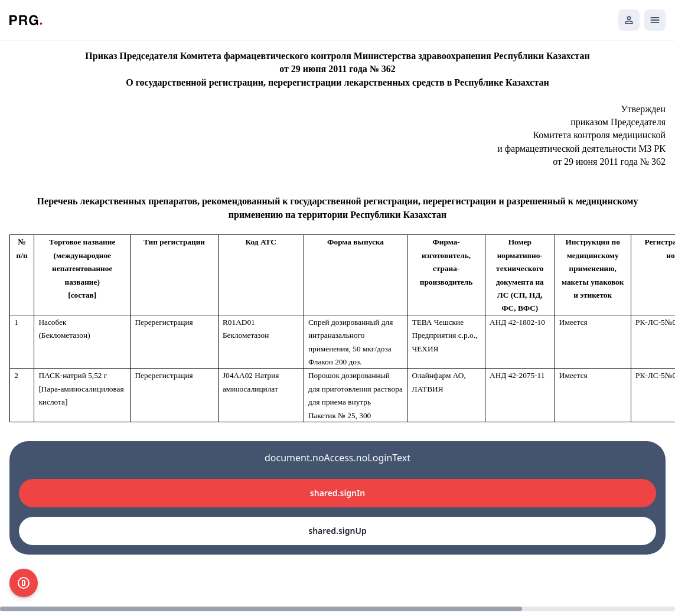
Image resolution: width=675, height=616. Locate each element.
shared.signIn (337, 493)
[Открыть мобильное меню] (655, 20)
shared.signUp (337, 531)
